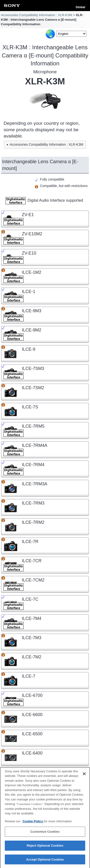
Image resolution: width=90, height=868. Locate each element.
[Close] (84, 776)
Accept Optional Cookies (45, 862)
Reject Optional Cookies (45, 848)
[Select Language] (71, 34)
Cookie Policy (33, 823)
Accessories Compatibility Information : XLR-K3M (36, 15)
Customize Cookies (45, 834)
